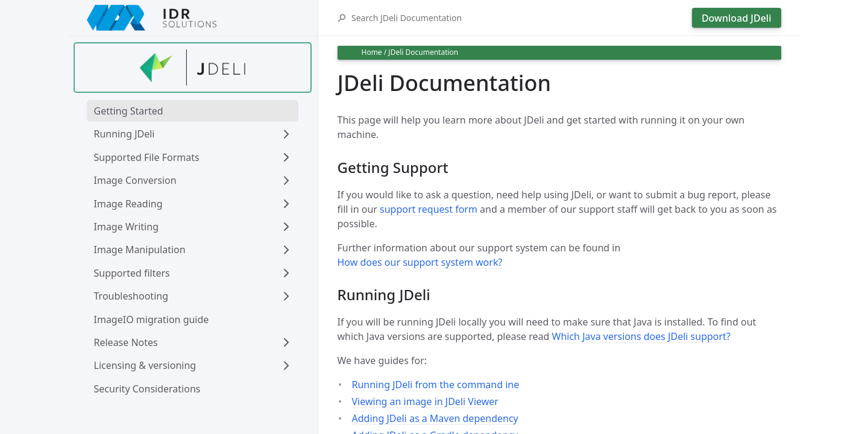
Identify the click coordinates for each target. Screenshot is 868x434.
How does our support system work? (420, 262)
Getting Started (129, 111)
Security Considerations (147, 389)
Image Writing (126, 227)
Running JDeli (124, 134)
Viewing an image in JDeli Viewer (425, 401)
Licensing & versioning (145, 365)
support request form (429, 209)
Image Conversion (135, 180)
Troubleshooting (131, 296)
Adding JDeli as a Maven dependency (435, 418)
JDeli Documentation (423, 52)
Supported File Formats (147, 157)
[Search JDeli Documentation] (519, 18)
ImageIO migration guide (152, 319)
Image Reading (128, 204)
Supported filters (132, 273)
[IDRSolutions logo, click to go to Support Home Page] (193, 18)
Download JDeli (737, 18)
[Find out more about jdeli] (193, 68)
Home (372, 52)
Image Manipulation (140, 250)
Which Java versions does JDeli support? (641, 336)
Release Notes (126, 342)
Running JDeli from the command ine (436, 385)
